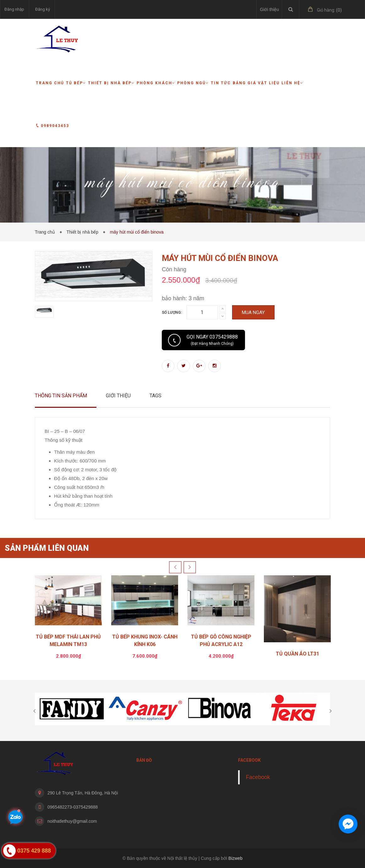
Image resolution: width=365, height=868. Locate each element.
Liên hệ (292, 83)
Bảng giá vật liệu (256, 83)
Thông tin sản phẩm (61, 396)
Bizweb (235, 858)
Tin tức (221, 83)
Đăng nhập (14, 9)
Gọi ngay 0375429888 (212, 340)
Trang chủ (50, 83)
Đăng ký (43, 9)
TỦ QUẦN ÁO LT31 (297, 654)
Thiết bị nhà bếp (111, 83)
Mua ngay (253, 312)
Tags (155, 396)
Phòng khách (156, 83)
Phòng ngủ (193, 83)
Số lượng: (172, 312)
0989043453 (52, 126)
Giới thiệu (269, 9)
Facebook (258, 777)
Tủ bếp (76, 83)
